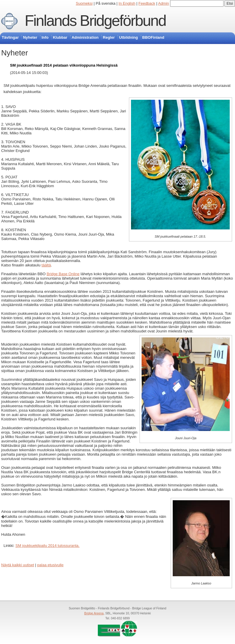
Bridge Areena (94, 613)
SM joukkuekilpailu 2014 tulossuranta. (47, 546)
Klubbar (60, 37)
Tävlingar (10, 37)
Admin (163, 3)
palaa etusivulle (51, 565)
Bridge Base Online (63, 274)
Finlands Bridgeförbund (95, 21)
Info (45, 37)
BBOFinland (153, 37)
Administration (85, 37)
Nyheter (30, 37)
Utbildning (128, 37)
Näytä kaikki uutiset (18, 565)
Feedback (147, 3)
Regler (109, 37)
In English (127, 3)
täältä (46, 265)
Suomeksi (84, 3)
